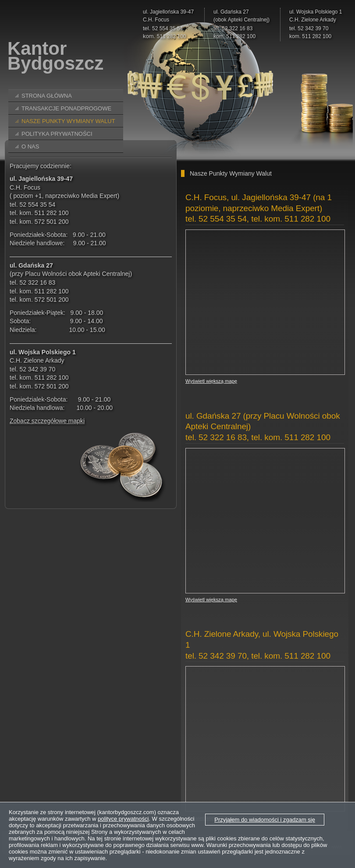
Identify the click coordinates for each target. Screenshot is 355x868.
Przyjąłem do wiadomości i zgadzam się (265, 820)
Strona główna (47, 96)
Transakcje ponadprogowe (66, 108)
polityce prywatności (123, 819)
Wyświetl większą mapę (211, 381)
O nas (30, 146)
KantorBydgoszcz (55, 56)
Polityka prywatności (57, 134)
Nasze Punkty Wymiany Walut (68, 121)
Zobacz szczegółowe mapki (47, 421)
